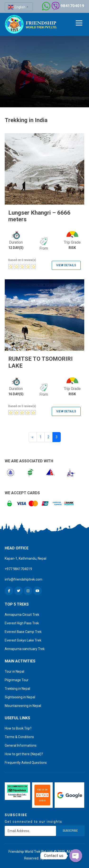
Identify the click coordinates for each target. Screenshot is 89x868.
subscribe (70, 831)
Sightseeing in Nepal (20, 697)
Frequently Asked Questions (26, 763)
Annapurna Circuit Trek (22, 615)
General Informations (21, 745)
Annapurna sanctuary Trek (25, 649)
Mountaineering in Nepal (23, 706)
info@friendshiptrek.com (23, 579)
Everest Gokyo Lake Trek (23, 640)
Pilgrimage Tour (17, 680)
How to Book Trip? (18, 728)
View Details (66, 265)
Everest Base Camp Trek (23, 632)
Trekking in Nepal (17, 689)
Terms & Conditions (19, 737)
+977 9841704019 (18, 569)
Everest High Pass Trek (22, 623)
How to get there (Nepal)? (24, 754)
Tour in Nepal (14, 671)
